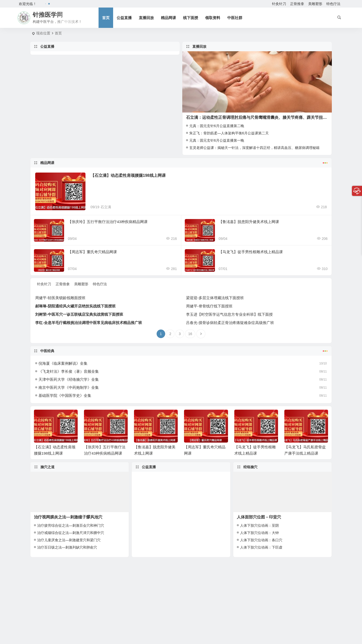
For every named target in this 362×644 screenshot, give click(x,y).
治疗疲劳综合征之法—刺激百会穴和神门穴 (71, 525)
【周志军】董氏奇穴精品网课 (92, 252)
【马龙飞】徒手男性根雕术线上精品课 (251, 252)
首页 (106, 18)
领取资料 (213, 18)
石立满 (106, 207)
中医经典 (181, 350)
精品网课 (168, 18)
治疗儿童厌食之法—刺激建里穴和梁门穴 (69, 540)
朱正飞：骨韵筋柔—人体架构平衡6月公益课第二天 (229, 133)
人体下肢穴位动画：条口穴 (261, 540)
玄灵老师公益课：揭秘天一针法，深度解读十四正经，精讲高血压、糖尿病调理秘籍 (254, 148)
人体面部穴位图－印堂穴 (259, 517)
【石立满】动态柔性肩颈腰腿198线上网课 (128, 175)
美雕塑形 (315, 4)
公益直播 (124, 18)
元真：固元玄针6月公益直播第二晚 (217, 126)
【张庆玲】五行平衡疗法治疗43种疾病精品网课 (108, 222)
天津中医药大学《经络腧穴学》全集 (69, 379)
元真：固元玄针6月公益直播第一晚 (217, 140)
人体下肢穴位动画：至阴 (259, 525)
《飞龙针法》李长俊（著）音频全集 (69, 371)
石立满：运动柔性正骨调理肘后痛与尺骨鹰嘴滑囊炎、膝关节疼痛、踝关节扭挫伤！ (260, 117)
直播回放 (146, 18)
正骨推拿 (297, 4)
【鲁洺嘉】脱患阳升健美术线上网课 (249, 222)
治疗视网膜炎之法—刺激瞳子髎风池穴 (68, 517)
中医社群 (235, 18)
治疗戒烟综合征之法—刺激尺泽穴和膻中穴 (71, 533)
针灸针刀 (279, 4)
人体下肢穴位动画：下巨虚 (261, 547)
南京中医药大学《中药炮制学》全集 (69, 387)
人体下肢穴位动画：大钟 (259, 533)
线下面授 (191, 18)
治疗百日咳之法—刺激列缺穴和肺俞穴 (67, 547)
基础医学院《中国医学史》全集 (65, 395)
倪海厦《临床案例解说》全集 (63, 363)
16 (190, 334)
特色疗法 (333, 4)
